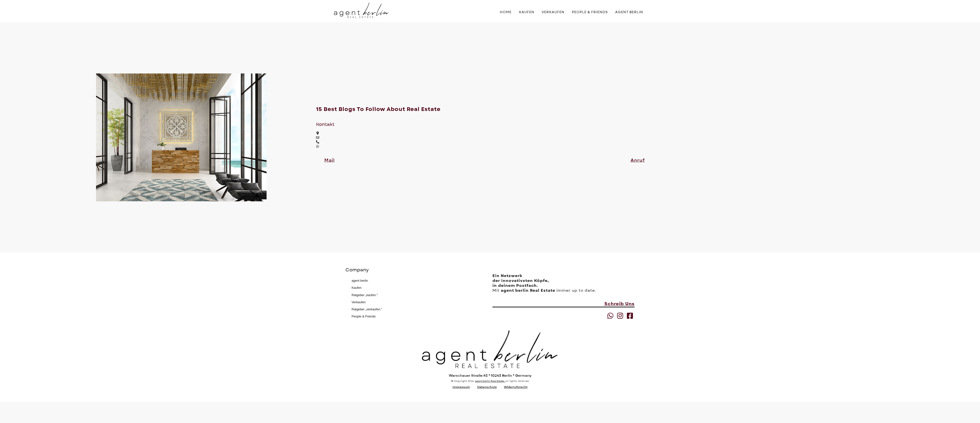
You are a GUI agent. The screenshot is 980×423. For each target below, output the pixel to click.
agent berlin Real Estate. (490, 381)
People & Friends (364, 316)
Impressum (461, 387)
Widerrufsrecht (516, 387)
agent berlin (360, 281)
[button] (330, 160)
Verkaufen (359, 302)
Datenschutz (487, 387)
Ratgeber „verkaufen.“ (367, 309)
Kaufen (357, 288)
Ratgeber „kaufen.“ (365, 295)
